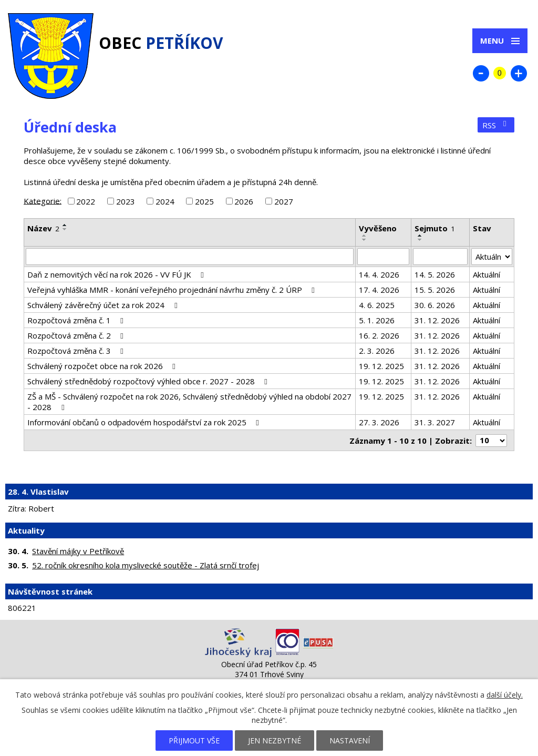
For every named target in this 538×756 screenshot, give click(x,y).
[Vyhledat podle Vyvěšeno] (383, 257)
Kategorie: (43, 200)
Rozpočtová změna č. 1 (77, 320)
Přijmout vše (194, 740)
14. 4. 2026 (379, 274)
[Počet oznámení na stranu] (491, 441)
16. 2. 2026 (379, 335)
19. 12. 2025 (381, 366)
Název (43, 228)
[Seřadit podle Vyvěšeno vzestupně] (365, 236)
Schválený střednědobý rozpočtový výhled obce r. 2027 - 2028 (149, 381)
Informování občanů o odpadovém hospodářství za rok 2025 (145, 422)
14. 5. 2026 (435, 274)
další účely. (505, 695)
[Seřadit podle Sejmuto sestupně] (420, 240)
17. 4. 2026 (379, 290)
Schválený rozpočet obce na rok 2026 (103, 366)
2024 (165, 201)
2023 (126, 201)
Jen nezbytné (275, 740)
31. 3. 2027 (435, 422)
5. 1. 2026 (377, 320)
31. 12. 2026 (437, 320)
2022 (86, 201)
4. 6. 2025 (377, 305)
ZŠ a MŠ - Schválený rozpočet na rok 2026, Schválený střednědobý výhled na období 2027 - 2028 (189, 402)
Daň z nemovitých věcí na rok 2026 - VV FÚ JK (117, 274)
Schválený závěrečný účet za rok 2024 (104, 305)
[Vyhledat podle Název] (190, 257)
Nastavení (350, 740)
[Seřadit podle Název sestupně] (65, 229)
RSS (496, 125)
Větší (519, 73)
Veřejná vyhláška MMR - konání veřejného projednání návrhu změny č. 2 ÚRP (173, 290)
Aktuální (487, 274)
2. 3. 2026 (377, 351)
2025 (204, 201)
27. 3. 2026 (379, 422)
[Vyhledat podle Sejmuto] (440, 257)
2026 (244, 201)
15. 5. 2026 (435, 290)
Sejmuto (435, 228)
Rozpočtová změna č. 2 (77, 335)
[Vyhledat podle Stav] (492, 257)
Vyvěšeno (378, 228)
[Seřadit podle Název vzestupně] (65, 225)
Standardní (500, 73)
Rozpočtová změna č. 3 (77, 351)
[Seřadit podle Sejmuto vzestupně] (420, 236)
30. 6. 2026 (435, 305)
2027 (284, 201)
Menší (481, 73)
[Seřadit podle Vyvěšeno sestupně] (365, 240)
